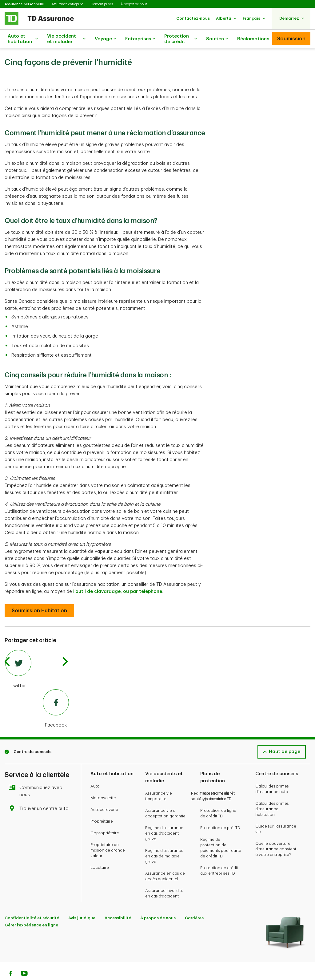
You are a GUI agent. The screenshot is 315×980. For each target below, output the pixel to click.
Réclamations (253, 39)
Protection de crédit (181, 39)
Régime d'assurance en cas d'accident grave (164, 818)
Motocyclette (103, 782)
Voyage (105, 39)
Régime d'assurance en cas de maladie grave (164, 841)
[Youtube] (24, 959)
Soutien (217, 39)
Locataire (100, 852)
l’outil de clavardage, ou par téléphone (118, 576)
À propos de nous (134, 4)
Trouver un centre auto (40, 793)
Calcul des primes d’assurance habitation (272, 794)
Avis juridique (82, 903)
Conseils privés (102, 4)
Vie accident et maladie (66, 39)
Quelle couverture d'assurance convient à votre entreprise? (276, 834)
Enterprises (140, 39)
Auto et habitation (23, 39)
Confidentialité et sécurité (32, 903)
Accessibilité (118, 903)
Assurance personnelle (24, 4)
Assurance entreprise (67, 4)
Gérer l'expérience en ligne (31, 910)
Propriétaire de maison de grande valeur (108, 835)
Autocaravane (104, 794)
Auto (95, 771)
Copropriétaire (105, 818)
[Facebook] (37, 694)
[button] (193, 18)
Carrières (194, 903)
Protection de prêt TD (220, 812)
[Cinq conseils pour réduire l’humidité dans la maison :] (39, 595)
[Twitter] (37, 654)
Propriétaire (102, 806)
